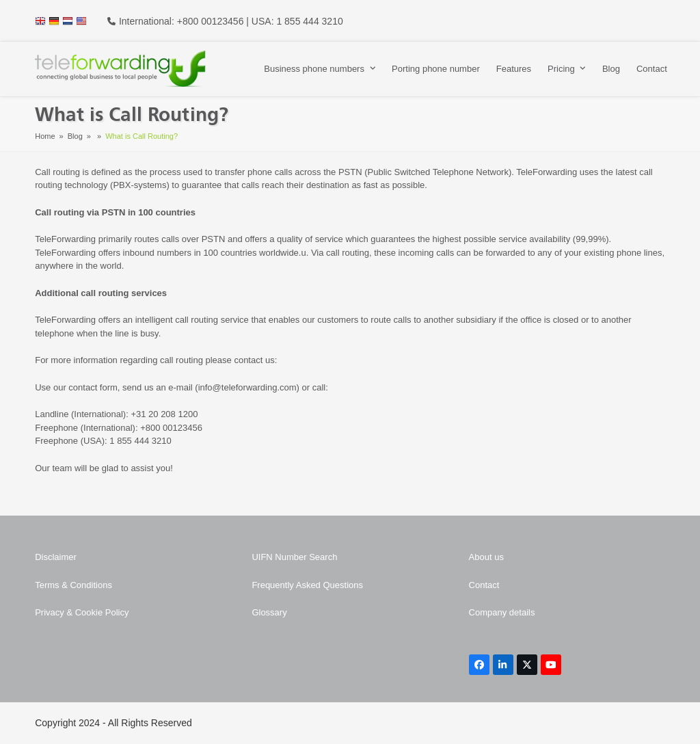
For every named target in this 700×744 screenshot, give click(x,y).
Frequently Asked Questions (307, 585)
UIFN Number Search (294, 557)
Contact (484, 585)
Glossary (269, 612)
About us (486, 557)
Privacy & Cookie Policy (82, 612)
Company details (502, 612)
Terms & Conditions (73, 585)
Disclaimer (56, 557)
